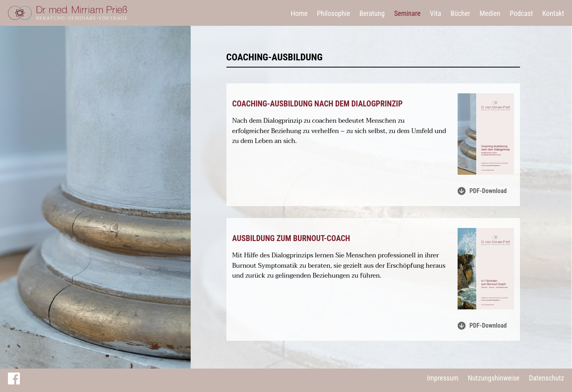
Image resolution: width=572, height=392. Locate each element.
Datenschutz (546, 378)
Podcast (521, 13)
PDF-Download (482, 191)
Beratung (372, 13)
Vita (435, 13)
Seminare (407, 13)
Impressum (443, 378)
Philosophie (333, 13)
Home (299, 13)
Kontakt (553, 13)
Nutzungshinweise (494, 378)
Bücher (460, 13)
